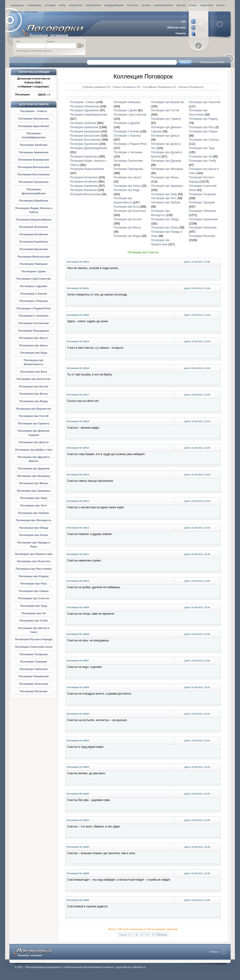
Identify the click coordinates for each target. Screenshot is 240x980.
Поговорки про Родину (34, 576)
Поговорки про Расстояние (34, 569)
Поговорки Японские (34, 691)
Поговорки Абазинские (34, 119)
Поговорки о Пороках (34, 301)
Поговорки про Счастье (34, 598)
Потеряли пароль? (42, 51)
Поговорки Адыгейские (34, 126)
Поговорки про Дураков (34, 468)
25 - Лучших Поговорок (187, 87)
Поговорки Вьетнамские (34, 174)
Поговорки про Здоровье (34, 491)
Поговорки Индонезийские (34, 220)
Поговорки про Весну (34, 394)
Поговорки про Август (34, 338)
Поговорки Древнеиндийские (88, 148)
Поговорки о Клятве (34, 294)
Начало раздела (95, 87)
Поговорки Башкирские (34, 160)
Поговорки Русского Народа (34, 639)
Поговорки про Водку (34, 401)
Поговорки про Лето (34, 505)
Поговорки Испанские (34, 227)
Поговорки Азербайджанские (88, 115)
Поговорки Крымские (34, 249)
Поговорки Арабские (34, 145)
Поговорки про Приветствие (34, 554)
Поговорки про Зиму (34, 498)
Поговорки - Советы (34, 111)
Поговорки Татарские (34, 654)
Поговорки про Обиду (34, 528)
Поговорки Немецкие (34, 264)
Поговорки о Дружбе (34, 286)
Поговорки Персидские (34, 331)
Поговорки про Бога (34, 372)
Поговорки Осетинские (34, 323)
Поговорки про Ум (34, 613)
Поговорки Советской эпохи (34, 647)
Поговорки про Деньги (34, 442)
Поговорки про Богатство (34, 379)
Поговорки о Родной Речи (34, 308)
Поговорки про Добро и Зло (34, 450)
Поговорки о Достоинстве (34, 279)
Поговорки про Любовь (34, 513)
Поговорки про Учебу (34, 621)
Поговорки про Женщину (34, 476)
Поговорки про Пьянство (34, 561)
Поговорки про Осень (34, 535)
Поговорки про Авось (34, 345)
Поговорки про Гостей (34, 416)
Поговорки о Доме (34, 271)
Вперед (162, 935)
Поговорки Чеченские (34, 684)
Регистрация (23, 51)
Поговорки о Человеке (34, 316)
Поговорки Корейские (34, 242)
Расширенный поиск (212, 62)
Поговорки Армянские (34, 152)
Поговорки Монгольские (34, 257)
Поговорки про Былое (34, 386)
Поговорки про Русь (34, 584)
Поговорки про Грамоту (34, 423)
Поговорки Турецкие (34, 662)
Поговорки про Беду (34, 353)
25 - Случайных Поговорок (154, 87)
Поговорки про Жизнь (34, 483)
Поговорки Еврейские (34, 201)
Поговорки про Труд (34, 606)
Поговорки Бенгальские (34, 167)
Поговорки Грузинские (34, 182)
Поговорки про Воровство (34, 409)
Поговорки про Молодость (34, 520)
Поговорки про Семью (34, 591)
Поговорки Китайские (34, 234)
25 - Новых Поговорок (121, 87)
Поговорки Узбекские (34, 669)
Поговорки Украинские (34, 676)
